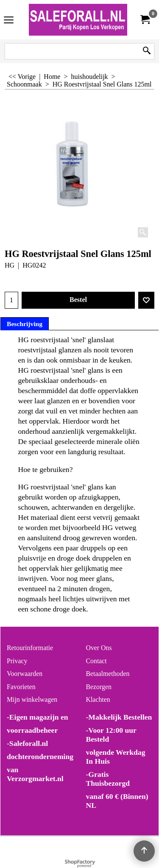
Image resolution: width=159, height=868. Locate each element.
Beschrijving (25, 324)
